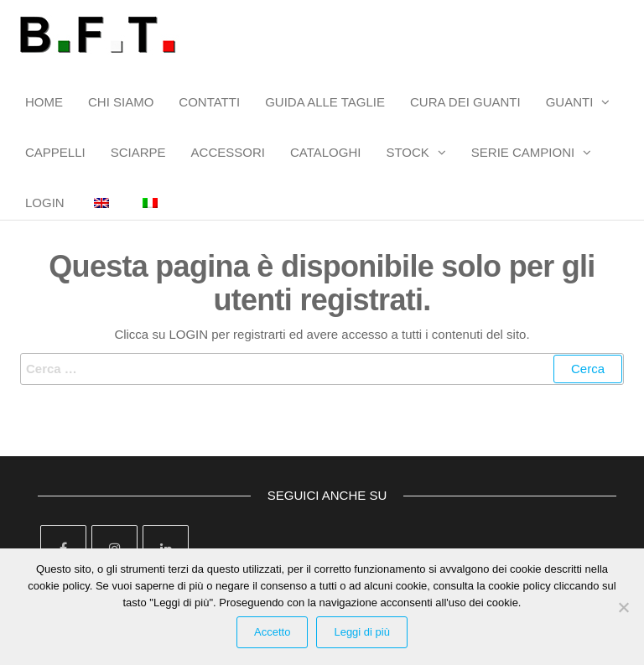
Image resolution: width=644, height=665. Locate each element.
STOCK (407, 152)
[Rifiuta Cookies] (623, 607)
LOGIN (45, 203)
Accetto (272, 632)
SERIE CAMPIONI (523, 152)
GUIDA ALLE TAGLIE (325, 102)
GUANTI (570, 102)
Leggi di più (362, 632)
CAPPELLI (55, 152)
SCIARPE (138, 152)
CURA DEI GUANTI (465, 102)
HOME (44, 102)
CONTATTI (209, 102)
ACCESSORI (228, 152)
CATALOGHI (325, 152)
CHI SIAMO (121, 102)
